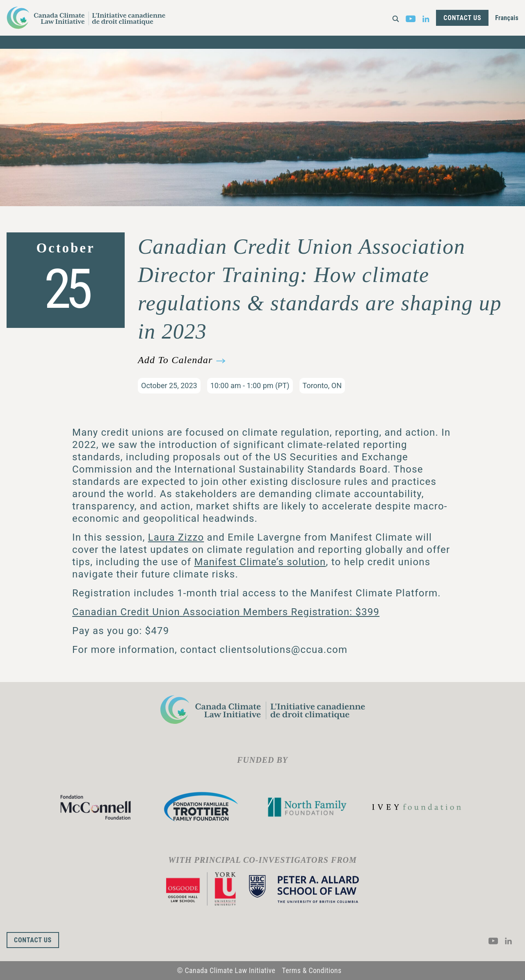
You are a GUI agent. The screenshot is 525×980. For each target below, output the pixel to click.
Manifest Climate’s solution (260, 562)
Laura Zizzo (176, 537)
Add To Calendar (175, 360)
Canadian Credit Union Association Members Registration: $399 (226, 612)
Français (507, 18)
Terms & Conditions (312, 970)
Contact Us (462, 18)
